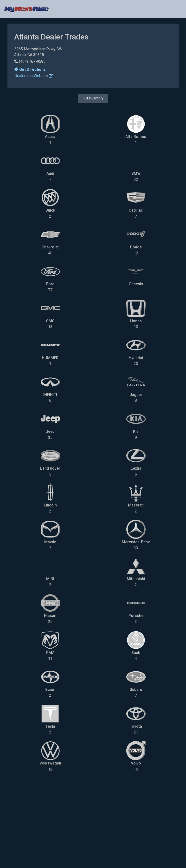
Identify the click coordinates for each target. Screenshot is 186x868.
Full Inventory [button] (93, 98)
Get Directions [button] (30, 69)
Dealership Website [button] (34, 76)
